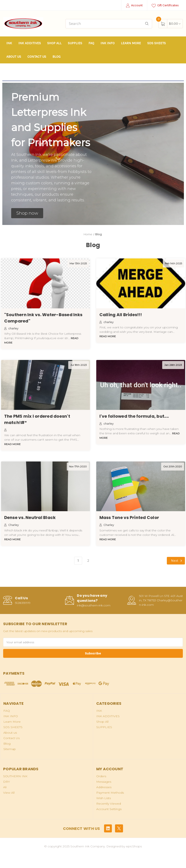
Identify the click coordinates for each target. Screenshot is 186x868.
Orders (101, 776)
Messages (104, 782)
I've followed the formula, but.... (134, 416)
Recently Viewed (109, 804)
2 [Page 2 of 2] (88, 561)
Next (177, 561)
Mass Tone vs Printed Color (129, 518)
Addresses (104, 787)
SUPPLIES (75, 43)
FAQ (91, 43)
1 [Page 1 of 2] (78, 561)
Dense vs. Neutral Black (30, 518)
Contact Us (37, 57)
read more (108, 336)
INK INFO (108, 43)
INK (9, 43)
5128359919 (23, 603)
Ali (5, 787)
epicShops (134, 846)
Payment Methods (110, 793)
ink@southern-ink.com (94, 605)
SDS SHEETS (157, 43)
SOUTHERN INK (15, 776)
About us (14, 57)
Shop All (54, 43)
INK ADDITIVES (30, 43)
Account (134, 6)
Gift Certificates (165, 6)
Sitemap (10, 749)
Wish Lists (104, 798)
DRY (7, 782)
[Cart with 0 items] (175, 23)
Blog (56, 57)
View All (9, 793)
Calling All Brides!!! (121, 315)
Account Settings (109, 809)
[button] (27, 213)
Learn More (131, 43)
